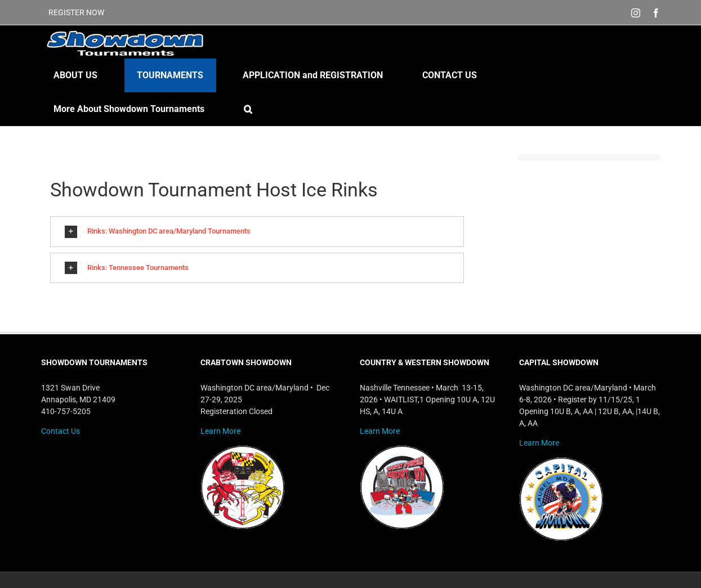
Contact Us (61, 431)
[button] (248, 109)
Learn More (220, 431)
